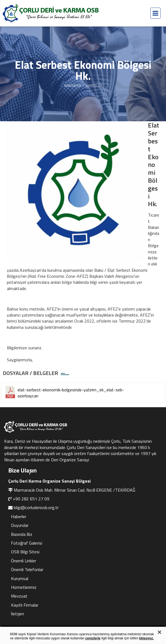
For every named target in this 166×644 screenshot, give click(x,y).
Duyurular (20, 525)
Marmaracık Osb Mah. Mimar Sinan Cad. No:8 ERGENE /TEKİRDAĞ (75, 490)
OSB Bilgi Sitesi (25, 552)
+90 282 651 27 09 (31, 499)
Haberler (19, 516)
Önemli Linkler (24, 561)
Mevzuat (19, 596)
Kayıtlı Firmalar (25, 605)
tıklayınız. (146, 638)
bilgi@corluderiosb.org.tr (36, 507)
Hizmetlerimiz (24, 587)
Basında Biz (22, 534)
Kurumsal (20, 578)
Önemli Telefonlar (27, 569)
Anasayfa (73, 85)
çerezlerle (93, 638)
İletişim (18, 614)
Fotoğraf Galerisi (27, 543)
